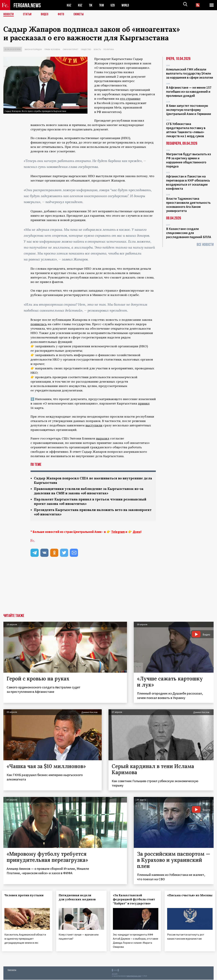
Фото (62, 14)
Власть (97, 49)
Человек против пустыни (26, 897)
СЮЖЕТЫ (81, 14)
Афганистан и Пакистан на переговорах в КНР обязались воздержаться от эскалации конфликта (188, 182)
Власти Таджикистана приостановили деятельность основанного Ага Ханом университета (188, 205)
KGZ (80, 5)
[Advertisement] (108, 590)
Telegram (118, 533)
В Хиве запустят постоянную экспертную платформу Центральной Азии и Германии (189, 110)
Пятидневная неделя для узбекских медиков (79, 899)
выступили (94, 425)
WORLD (126, 5)
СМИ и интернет (71, 49)
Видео (46, 14)
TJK (91, 5)
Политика (109, 49)
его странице (130, 99)
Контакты (12, 970)
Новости (9, 14)
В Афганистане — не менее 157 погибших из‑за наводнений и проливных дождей (189, 92)
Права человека (52, 49)
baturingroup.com (134, 976)
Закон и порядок (33, 49)
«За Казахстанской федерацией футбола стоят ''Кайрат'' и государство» (135, 901)
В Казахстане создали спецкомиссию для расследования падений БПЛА (189, 233)
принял (144, 403)
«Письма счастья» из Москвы (183, 899)
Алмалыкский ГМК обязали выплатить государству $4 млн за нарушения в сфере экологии (190, 73)
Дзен (137, 533)
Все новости (205, 245)
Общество (86, 49)
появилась (39, 324)
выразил (103, 438)
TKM (102, 5)
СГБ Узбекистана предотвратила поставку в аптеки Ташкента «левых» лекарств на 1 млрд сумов (186, 130)
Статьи (28, 14)
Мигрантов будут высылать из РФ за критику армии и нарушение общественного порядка (189, 160)
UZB (114, 5)
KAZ (69, 5)
